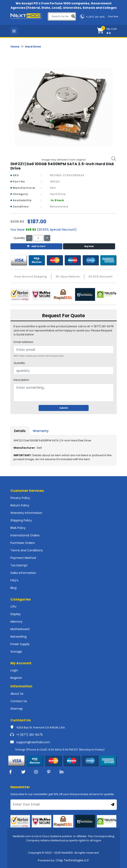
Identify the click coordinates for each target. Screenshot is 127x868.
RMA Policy (18, 528)
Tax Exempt (19, 565)
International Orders (25, 535)
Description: (22, 380)
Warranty (41, 431)
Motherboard (20, 629)
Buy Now (89, 246)
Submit (64, 408)
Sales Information (23, 573)
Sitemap (17, 709)
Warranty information (26, 513)
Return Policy (20, 505)
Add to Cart (36, 246)
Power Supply (20, 644)
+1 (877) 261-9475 (30, 735)
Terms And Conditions (27, 550)
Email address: (24, 342)
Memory (16, 622)
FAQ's (14, 580)
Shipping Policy (21, 520)
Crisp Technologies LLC (72, 860)
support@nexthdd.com (33, 742)
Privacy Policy (20, 498)
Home (15, 47)
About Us (17, 694)
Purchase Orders (23, 543)
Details (20, 431)
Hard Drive (33, 47)
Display (16, 614)
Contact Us (19, 701)
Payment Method (23, 558)
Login (14, 670)
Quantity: (19, 363)
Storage (16, 652)
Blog (13, 588)
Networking (18, 637)
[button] (107, 31)
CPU (13, 607)
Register (16, 678)
